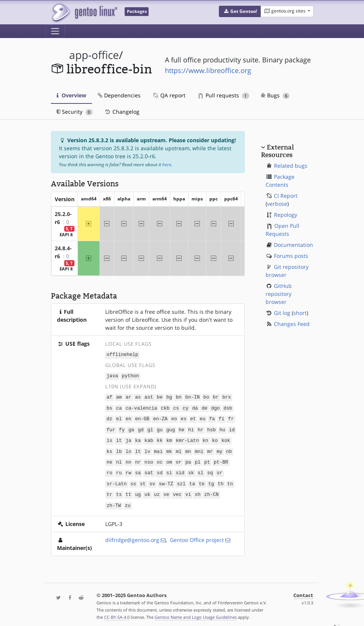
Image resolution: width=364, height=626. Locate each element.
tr (110, 490)
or (179, 459)
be (160, 396)
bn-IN (193, 396)
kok (226, 438)
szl (181, 480)
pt (207, 459)
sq (210, 469)
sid (180, 469)
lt (138, 449)
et (193, 417)
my (219, 449)
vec (177, 490)
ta (192, 480)
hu (222, 428)
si (169, 469)
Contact (303, 590)
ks (110, 449)
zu (127, 501)
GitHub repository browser (279, 294)
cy (186, 407)
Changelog (122, 112)
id (232, 428)
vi (188, 490)
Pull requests (224, 95)
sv (152, 480)
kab (149, 438)
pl (198, 459)
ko (215, 438)
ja (128, 438)
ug (138, 490)
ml (179, 449)
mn (188, 449)
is (110, 438)
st (143, 480)
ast (149, 396)
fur (111, 428)
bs (110, 407)
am (119, 396)
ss (133, 480)
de (205, 407)
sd (160, 469)
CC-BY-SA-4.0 (117, 612)
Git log (282, 313)
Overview (71, 95)
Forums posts (291, 256)
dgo (216, 407)
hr (200, 428)
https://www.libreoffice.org (208, 70)
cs (176, 407)
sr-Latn (117, 480)
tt (128, 490)
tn (230, 480)
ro (110, 469)
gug (171, 428)
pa (188, 459)
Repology (286, 215)
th (221, 480)
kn (205, 438)
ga (131, 428)
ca (119, 407)
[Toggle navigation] (55, 31)
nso (149, 459)
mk (169, 449)
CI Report (286, 196)
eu (202, 417)
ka (138, 438)
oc (160, 459)
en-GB (142, 417)
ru (119, 469)
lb (119, 449)
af (110, 396)
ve (166, 490)
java (112, 375)
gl (150, 428)
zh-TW (114, 501)
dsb (228, 407)
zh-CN (212, 490)
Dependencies (119, 95)
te (202, 480)
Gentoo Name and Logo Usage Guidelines (196, 612)
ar (128, 396)
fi (221, 417)
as (138, 396)
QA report (169, 95)
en (128, 417)
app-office (94, 55)
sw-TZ (166, 480)
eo (174, 417)
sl (200, 469)
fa (212, 417)
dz (110, 417)
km (169, 438)
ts (119, 490)
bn (179, 396)
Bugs (275, 95)
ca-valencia (141, 407)
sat (149, 469)
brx (227, 396)
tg (211, 480)
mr (210, 449)
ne (110, 459)
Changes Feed (292, 324)
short (300, 313)
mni (199, 449)
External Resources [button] (277, 151)
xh (198, 490)
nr (138, 459)
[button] (240, 11)
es (184, 417)
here (167, 164)
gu (160, 428)
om (169, 459)
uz (157, 490)
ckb (165, 407)
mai (158, 449)
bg (169, 396)
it (119, 438)
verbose (277, 204)
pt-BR (221, 459)
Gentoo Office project (197, 535)
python (131, 375)
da (195, 407)
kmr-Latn (187, 438)
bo (206, 396)
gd (141, 428)
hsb (211, 428)
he (181, 428)
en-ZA (160, 417)
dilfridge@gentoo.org (132, 535)
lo (128, 449)
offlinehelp (123, 354)
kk (160, 438)
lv (147, 449)
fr (231, 417)
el (119, 417)
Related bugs (291, 166)
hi (191, 428)
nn (128, 459)
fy (122, 428)
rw (128, 469)
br (216, 396)
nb (229, 449)
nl (119, 459)
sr (219, 469)
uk (147, 490)
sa (138, 469)
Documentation (294, 245)
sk (191, 469)
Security (75, 112)
